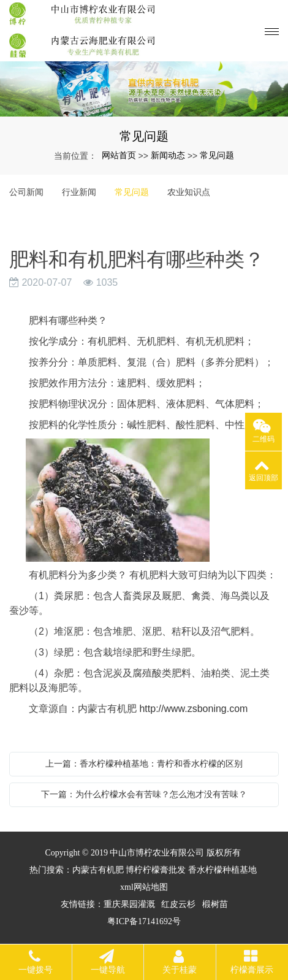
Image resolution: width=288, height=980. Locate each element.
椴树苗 (215, 904)
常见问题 (217, 155)
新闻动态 (168, 155)
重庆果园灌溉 (129, 904)
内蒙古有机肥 (98, 870)
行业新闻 (79, 192)
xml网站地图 (144, 887)
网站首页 (119, 155)
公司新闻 (26, 192)
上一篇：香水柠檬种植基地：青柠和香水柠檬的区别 (144, 764)
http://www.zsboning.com (193, 709)
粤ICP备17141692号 (144, 921)
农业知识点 (189, 192)
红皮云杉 (178, 904)
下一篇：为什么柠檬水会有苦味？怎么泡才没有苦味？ (144, 794)
